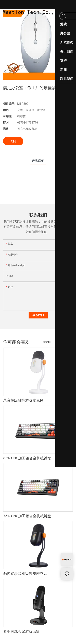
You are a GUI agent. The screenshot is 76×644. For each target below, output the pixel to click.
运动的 (47, 342)
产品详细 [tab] (38, 161)
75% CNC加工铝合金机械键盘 (27, 516)
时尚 (58, 342)
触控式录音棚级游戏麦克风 (25, 574)
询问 (13, 141)
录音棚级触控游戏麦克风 (23, 400)
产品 (68, 342)
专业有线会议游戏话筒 (21, 631)
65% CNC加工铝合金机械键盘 (27, 458)
